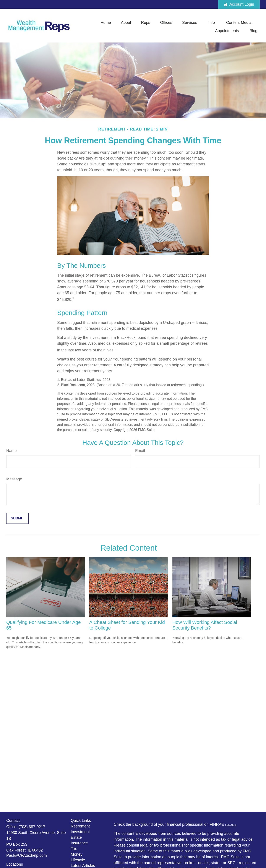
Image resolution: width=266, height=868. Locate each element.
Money (77, 854)
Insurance (79, 843)
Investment (80, 832)
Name (11, 451)
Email (140, 451)
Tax (74, 849)
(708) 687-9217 (32, 827)
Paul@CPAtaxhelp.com (27, 855)
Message (14, 479)
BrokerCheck (231, 825)
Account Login (239, 4)
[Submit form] (17, 518)
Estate (76, 837)
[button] (106, 23)
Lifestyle (78, 860)
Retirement (80, 826)
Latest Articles (83, 866)
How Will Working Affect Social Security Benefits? (205, 625)
